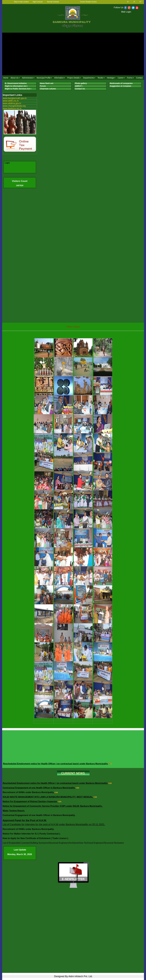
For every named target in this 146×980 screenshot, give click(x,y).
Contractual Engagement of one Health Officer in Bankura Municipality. (39, 788)
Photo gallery (81, 83)
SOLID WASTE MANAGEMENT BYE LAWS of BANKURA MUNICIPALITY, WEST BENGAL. (48, 797)
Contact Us (80, 89)
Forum (43, 86)
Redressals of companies (121, 83)
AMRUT (79, 86)
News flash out (47, 83)
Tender (101, 78)
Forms (130, 78)
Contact (139, 78)
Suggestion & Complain (121, 86)
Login (7, 163)
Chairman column (48, 89)
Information (60, 78)
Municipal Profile (44, 78)
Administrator (28, 78)
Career (121, 78)
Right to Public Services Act (18, 89)
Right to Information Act (16, 86)
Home (6, 78)
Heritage (111, 78)
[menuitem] (6, 78)
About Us (15, 78)
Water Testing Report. (14, 811)
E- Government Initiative (16, 83)
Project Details (74, 78)
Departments (89, 78)
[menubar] (73, 78)
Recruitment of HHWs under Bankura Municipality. (28, 792)
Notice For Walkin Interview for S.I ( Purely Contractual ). (32, 834)
